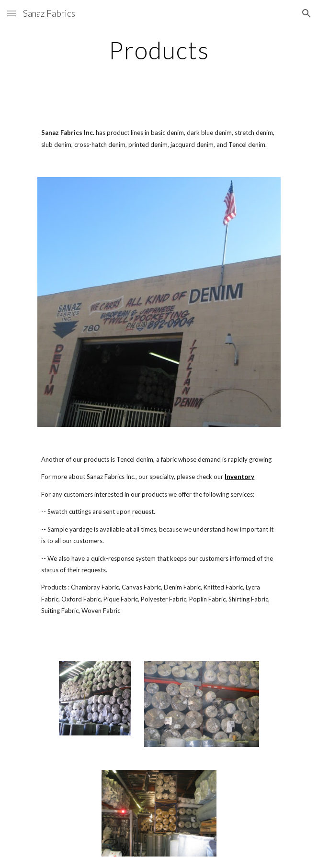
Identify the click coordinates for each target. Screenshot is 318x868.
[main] (159, 50)
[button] (11, 13)
